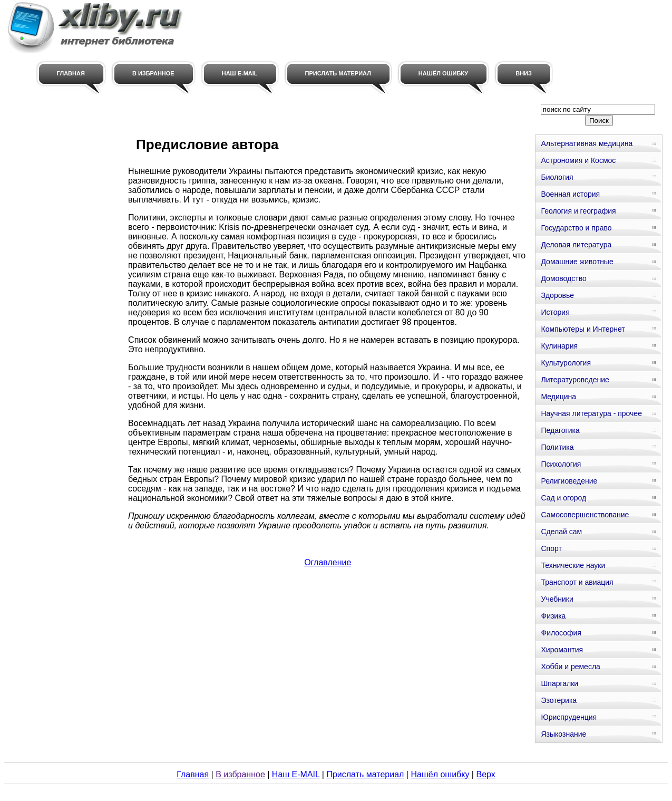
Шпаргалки (559, 683)
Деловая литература (576, 245)
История (555, 312)
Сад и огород (563, 498)
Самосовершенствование (585, 515)
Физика (553, 616)
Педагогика (560, 430)
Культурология (566, 363)
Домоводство (563, 278)
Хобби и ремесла (570, 667)
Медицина (558, 397)
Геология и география (578, 211)
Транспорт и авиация (577, 582)
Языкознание (563, 734)
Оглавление (328, 562)
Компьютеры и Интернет (583, 329)
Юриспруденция (569, 717)
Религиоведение (569, 481)
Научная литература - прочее (591, 413)
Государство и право (576, 228)
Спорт (551, 548)
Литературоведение (575, 380)
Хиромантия (562, 650)
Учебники (557, 599)
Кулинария (559, 346)
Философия (561, 633)
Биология (557, 177)
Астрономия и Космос (578, 160)
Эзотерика (559, 700)
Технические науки (573, 565)
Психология (561, 464)
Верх (485, 774)
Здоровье (557, 295)
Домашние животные (577, 262)
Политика (557, 447)
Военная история (570, 194)
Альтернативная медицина (587, 143)
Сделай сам (561, 532)
